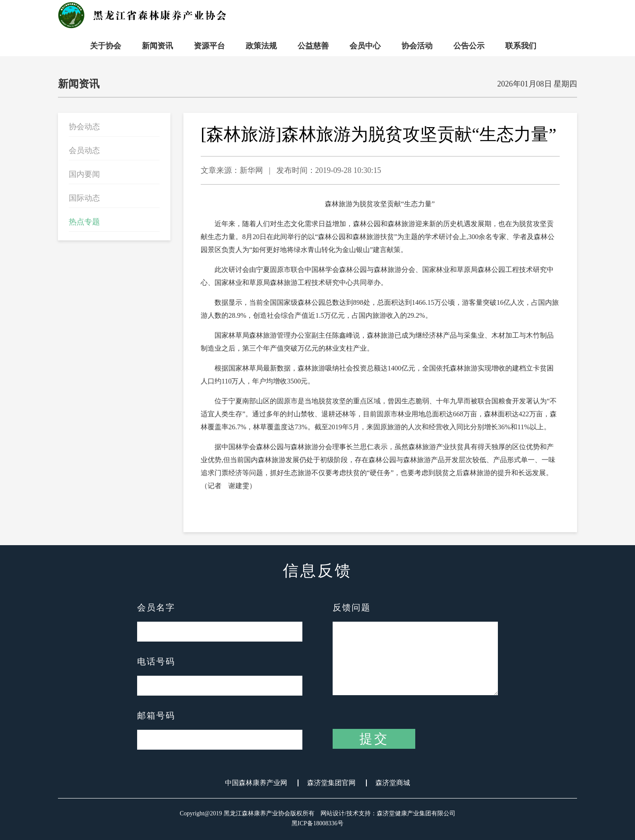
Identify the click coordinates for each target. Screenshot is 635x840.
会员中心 (365, 46)
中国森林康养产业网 (256, 783)
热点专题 (84, 222)
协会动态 (84, 127)
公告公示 (469, 46)
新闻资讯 (157, 46)
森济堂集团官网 (331, 783)
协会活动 (417, 46)
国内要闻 (84, 174)
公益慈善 (313, 46)
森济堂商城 (393, 783)
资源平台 (209, 46)
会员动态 (84, 150)
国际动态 (84, 198)
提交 (374, 739)
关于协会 (106, 46)
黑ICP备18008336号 (317, 823)
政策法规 (261, 46)
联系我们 (521, 46)
